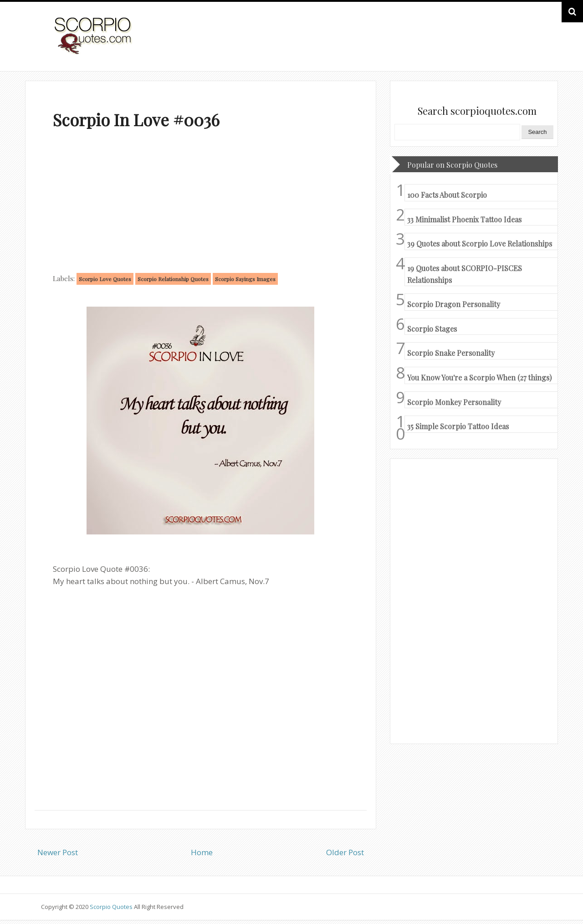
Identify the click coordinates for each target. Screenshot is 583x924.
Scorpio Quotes (112, 907)
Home (202, 852)
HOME (517, 45)
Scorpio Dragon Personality (454, 304)
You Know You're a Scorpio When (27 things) (479, 377)
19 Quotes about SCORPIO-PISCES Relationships (465, 274)
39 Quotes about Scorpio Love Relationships (480, 244)
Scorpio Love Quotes (105, 279)
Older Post (345, 852)
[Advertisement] (201, 203)
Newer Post (58, 852)
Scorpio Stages (432, 329)
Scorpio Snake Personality (451, 353)
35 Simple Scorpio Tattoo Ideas (458, 426)
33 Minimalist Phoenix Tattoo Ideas (464, 219)
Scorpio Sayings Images (245, 279)
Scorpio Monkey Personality (454, 402)
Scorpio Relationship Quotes (173, 279)
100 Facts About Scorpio (447, 195)
